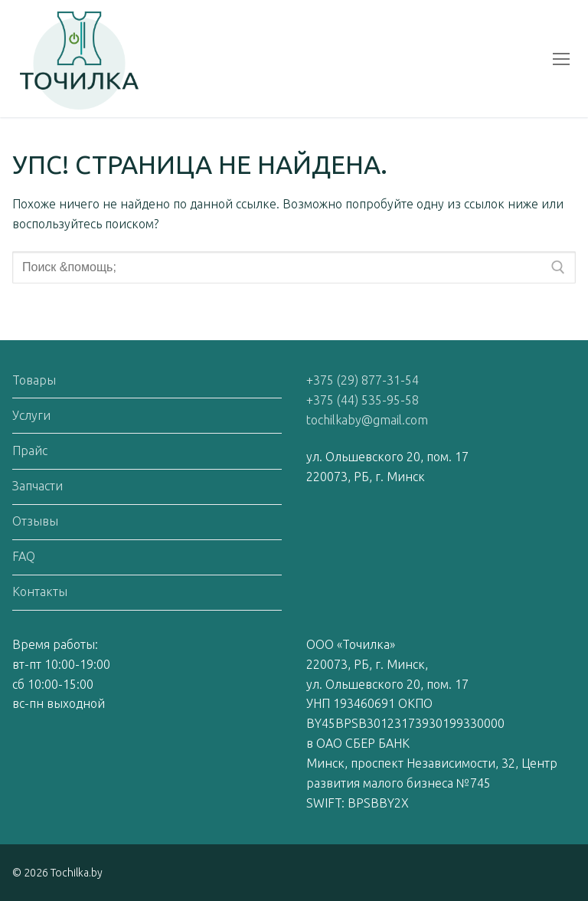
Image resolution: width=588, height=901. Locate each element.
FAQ (24, 556)
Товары (34, 380)
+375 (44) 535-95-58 (363, 400)
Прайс (30, 450)
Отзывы (35, 521)
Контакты (40, 591)
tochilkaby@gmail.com (367, 420)
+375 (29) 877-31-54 (363, 380)
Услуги (31, 415)
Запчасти (38, 486)
